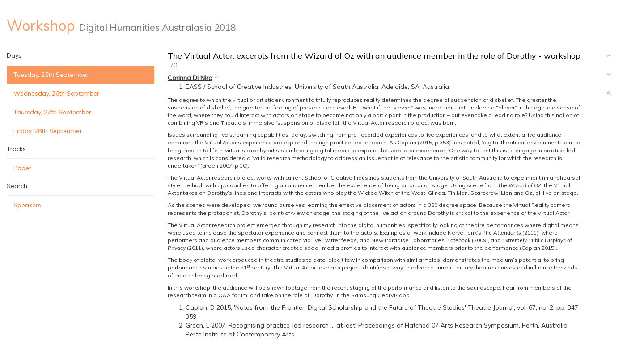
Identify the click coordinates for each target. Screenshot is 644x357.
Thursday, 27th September (52, 112)
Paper (22, 168)
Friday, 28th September (48, 131)
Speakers (27, 205)
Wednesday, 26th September (56, 93)
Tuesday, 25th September (51, 75)
